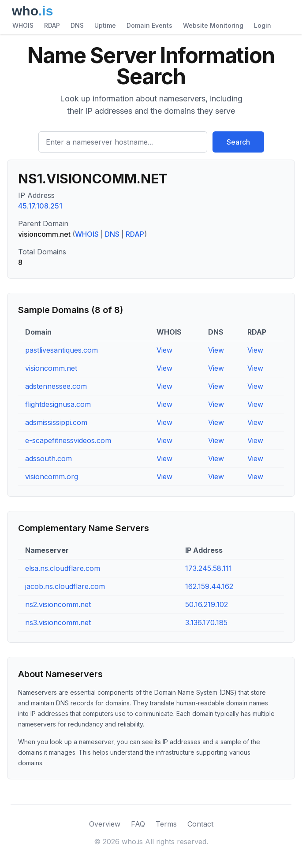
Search (238, 142)
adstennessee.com (56, 386)
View (164, 350)
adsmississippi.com (56, 422)
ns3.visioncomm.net (58, 622)
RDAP (52, 25)
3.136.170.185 (206, 622)
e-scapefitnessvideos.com (68, 440)
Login (263, 25)
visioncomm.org (52, 477)
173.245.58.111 (209, 568)
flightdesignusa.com (58, 404)
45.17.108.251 (40, 206)
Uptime (105, 25)
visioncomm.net (51, 368)
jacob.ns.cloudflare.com (65, 586)
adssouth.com (48, 458)
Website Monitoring (213, 25)
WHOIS (23, 25)
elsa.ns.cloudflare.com (63, 568)
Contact (200, 824)
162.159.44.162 (209, 586)
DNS (77, 25)
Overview (105, 824)
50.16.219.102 (207, 604)
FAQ (138, 824)
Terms (166, 824)
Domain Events (149, 25)
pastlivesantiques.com (62, 350)
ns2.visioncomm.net (58, 604)
